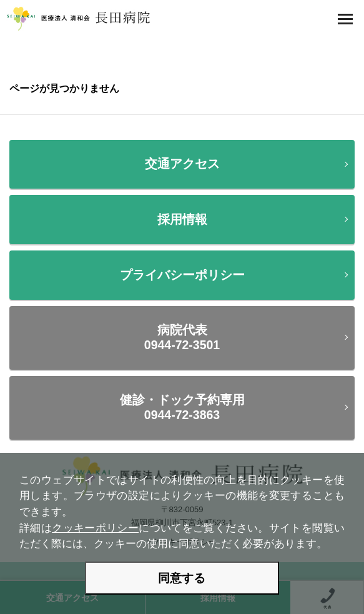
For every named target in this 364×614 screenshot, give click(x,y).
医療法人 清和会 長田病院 (78, 19)
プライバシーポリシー (182, 275)
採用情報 (182, 219)
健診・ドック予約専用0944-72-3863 (182, 407)
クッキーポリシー (95, 528)
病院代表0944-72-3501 (182, 337)
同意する (182, 578)
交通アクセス (182, 164)
